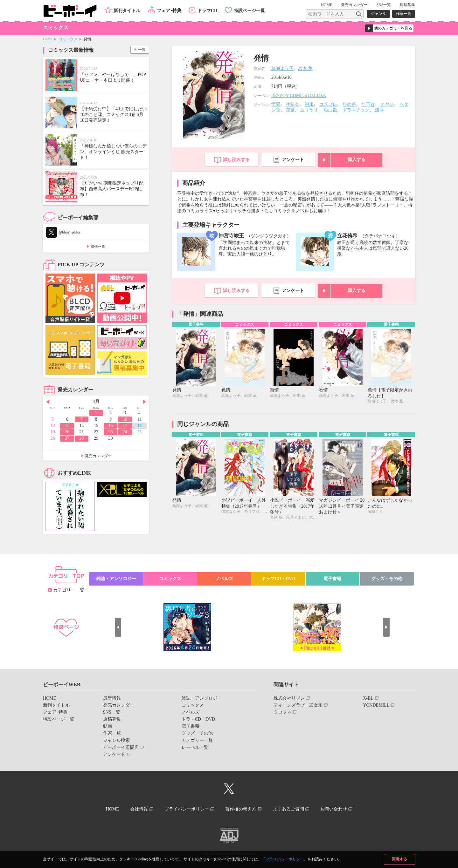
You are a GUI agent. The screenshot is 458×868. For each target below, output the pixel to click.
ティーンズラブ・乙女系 (298, 705)
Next (144, 402)
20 (67, 432)
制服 (309, 104)
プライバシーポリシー (285, 859)
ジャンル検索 (116, 740)
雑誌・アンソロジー (116, 579)
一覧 (142, 50)
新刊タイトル (127, 11)
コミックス (68, 39)
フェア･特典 (169, 11)
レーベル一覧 (195, 747)
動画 (108, 726)
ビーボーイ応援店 (121, 747)
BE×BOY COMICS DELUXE (299, 95)
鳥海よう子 (282, 68)
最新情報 (112, 698)
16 (110, 426)
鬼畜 (290, 110)
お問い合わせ (334, 809)
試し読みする (236, 160)
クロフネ (282, 712)
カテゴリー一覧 (69, 590)
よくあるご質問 (288, 809)
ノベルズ (224, 579)
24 (125, 432)
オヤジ (387, 104)
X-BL (368, 698)
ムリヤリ (309, 110)
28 (82, 438)
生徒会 (293, 104)
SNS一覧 (384, 5)
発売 (354, 5)
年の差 (349, 104)
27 (67, 438)
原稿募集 (407, 5)
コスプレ (328, 104)
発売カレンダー (98, 456)
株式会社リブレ (289, 698)
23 (110, 432)
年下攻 (368, 104)
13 (67, 426)
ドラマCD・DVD (278, 579)
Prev (48, 402)
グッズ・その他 (387, 579)
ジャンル (378, 14)
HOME (326, 5)
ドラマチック (356, 110)
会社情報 (139, 809)
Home (48, 39)
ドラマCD (207, 11)
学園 (276, 104)
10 (125, 419)
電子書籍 (332, 579)
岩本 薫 (305, 68)
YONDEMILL (376, 705)
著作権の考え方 (241, 809)
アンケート (293, 160)
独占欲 (330, 110)
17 (125, 426)
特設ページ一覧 (249, 11)
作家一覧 (404, 14)
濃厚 (379, 110)
